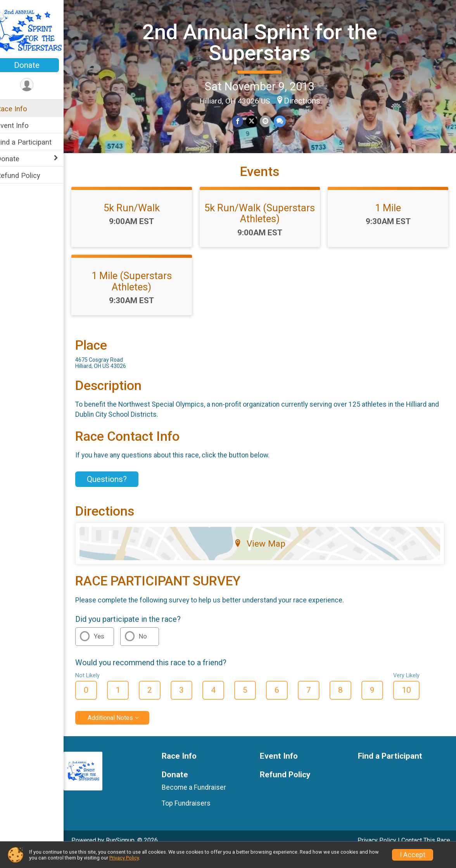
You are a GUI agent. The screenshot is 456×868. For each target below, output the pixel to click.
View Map (265, 557)
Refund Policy (28, 175)
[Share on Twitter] (256, 121)
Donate (37, 65)
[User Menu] (37, 85)
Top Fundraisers (194, 816)
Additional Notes (120, 731)
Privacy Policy (124, 858)
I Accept (413, 855)
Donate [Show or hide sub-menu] (18, 159)
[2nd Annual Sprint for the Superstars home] (37, 30)
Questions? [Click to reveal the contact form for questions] (117, 492)
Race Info (22, 109)
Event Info (22, 125)
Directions (307, 100)
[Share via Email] (270, 121)
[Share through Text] (284, 121)
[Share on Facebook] (243, 121)
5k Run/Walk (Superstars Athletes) (265, 227)
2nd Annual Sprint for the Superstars (265, 42)
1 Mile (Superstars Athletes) (140, 295)
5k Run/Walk (140, 221)
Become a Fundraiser (202, 801)
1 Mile (390, 221)
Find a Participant (34, 142)
